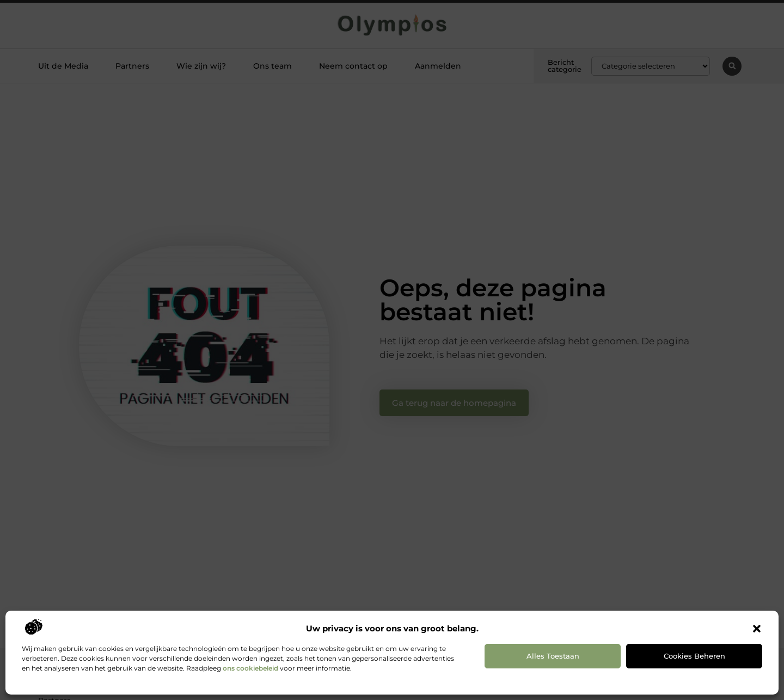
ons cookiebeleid (250, 668)
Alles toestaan (553, 656)
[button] (757, 629)
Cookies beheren (694, 656)
